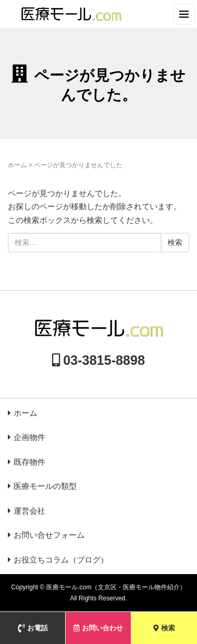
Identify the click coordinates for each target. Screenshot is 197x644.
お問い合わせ (98, 628)
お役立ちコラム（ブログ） (61, 560)
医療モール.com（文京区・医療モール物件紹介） (116, 587)
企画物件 (29, 437)
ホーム (17, 165)
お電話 (33, 628)
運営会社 (29, 511)
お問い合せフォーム (49, 535)
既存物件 (29, 462)
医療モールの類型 (45, 486)
